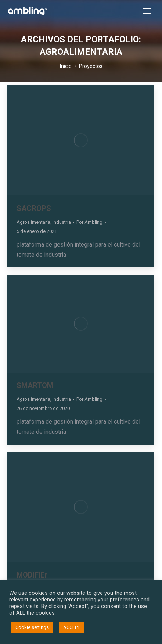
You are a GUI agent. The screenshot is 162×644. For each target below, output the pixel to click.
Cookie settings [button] (32, 627)
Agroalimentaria (33, 222)
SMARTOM (35, 385)
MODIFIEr (32, 575)
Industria (62, 222)
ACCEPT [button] (72, 627)
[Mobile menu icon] (147, 11)
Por (89, 222)
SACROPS (34, 208)
